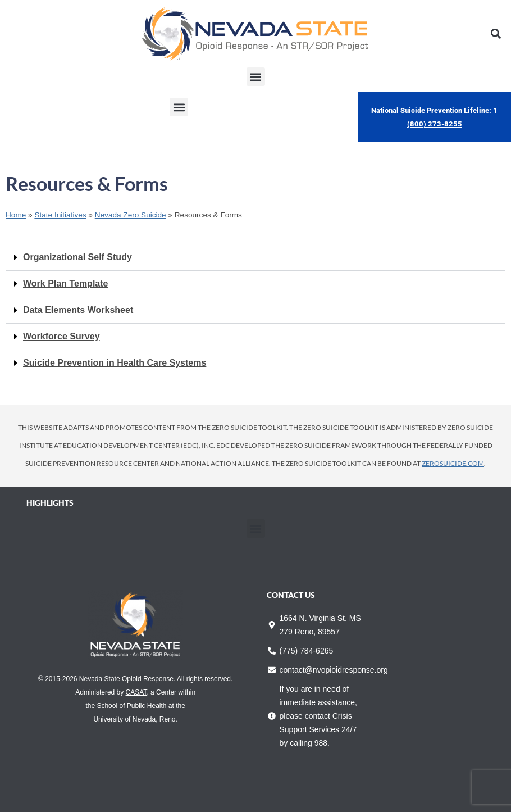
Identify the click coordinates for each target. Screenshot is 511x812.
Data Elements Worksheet (78, 310)
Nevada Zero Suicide (131, 215)
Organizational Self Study (77, 257)
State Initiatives (60, 215)
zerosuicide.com (453, 463)
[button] (496, 34)
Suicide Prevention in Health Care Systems (115, 363)
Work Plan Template (65, 283)
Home (16, 215)
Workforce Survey (61, 336)
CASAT (136, 692)
